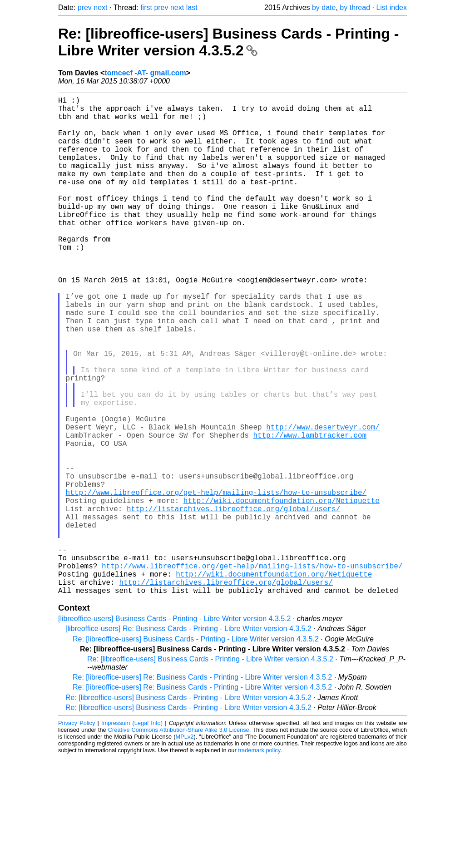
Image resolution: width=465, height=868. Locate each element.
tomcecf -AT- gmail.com (145, 73)
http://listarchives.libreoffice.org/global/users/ (233, 601)
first (146, 7)
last (192, 7)
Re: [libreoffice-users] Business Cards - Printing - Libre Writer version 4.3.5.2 (228, 42)
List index (391, 7)
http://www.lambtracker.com (310, 511)
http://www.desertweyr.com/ (323, 501)
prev (85, 7)
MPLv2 (185, 847)
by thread (355, 7)
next (100, 7)
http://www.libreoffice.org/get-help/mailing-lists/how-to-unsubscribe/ (216, 581)
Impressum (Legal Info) (132, 834)
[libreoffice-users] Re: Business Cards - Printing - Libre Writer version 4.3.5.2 (188, 739)
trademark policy (259, 861)
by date (324, 7)
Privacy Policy (77, 834)
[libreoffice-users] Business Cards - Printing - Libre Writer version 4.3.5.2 (175, 729)
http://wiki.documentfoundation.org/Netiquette (282, 591)
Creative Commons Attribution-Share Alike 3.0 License (179, 841)
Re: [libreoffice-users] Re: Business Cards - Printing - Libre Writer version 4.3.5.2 (202, 788)
